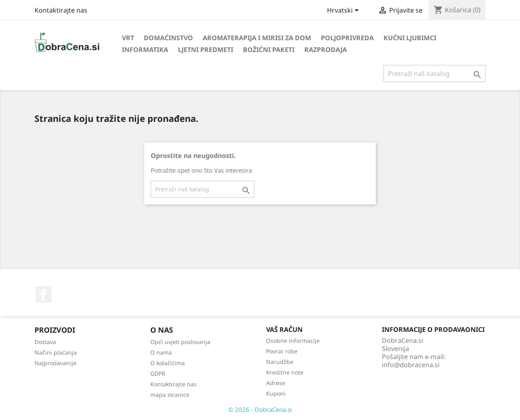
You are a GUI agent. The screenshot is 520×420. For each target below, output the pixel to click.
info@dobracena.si (411, 365)
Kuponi (276, 393)
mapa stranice (170, 395)
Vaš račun (284, 329)
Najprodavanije (55, 363)
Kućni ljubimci (410, 38)
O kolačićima (168, 363)
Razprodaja (326, 50)
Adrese (276, 383)
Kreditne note (285, 372)
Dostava (45, 342)
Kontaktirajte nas (61, 10)
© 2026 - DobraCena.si (260, 409)
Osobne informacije (293, 341)
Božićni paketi (269, 50)
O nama (161, 352)
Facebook (43, 294)
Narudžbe (280, 362)
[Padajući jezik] (344, 11)
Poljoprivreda (347, 38)
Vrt (128, 38)
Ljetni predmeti (206, 50)
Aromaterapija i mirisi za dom (257, 38)
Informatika (145, 50)
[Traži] (434, 74)
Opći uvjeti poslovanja (180, 342)
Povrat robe (282, 351)
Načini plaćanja (56, 352)
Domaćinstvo (168, 38)
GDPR (158, 373)
